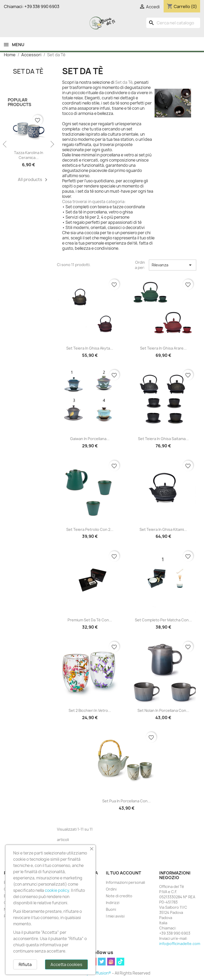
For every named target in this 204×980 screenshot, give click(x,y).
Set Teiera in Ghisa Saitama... (163, 439)
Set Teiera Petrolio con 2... (90, 529)
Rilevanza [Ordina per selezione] (173, 265)
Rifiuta (25, 964)
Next (52, 144)
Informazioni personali (125, 882)
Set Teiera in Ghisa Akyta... (90, 348)
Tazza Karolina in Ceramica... (29, 155)
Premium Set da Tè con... (90, 620)
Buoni (111, 909)
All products (34, 180)
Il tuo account (123, 873)
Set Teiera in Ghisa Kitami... (163, 529)
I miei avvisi (115, 916)
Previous (5, 144)
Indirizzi (113, 903)
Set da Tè (28, 71)
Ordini (111, 889)
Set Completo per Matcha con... (163, 620)
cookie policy (57, 890)
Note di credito (119, 896)
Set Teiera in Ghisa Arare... (163, 348)
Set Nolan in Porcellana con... (163, 710)
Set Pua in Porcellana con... (126, 801)
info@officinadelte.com (180, 944)
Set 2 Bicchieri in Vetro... (90, 710)
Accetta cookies (66, 964)
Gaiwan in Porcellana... (90, 439)
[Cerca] (173, 23)
